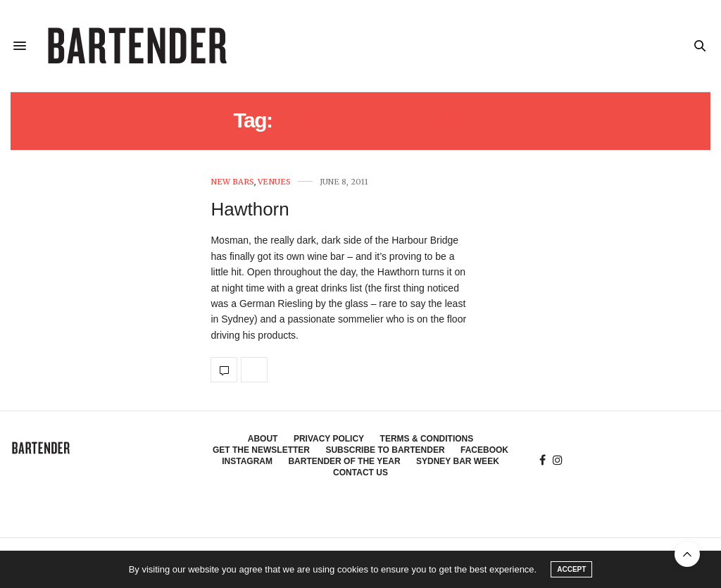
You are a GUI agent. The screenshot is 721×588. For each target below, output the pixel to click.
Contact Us (360, 473)
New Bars (232, 182)
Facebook (484, 450)
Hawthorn (250, 209)
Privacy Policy (329, 439)
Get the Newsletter (261, 450)
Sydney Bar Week (458, 461)
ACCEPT (571, 569)
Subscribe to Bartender (385, 450)
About (263, 439)
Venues (274, 182)
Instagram (247, 461)
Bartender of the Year (344, 461)
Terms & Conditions (427, 439)
